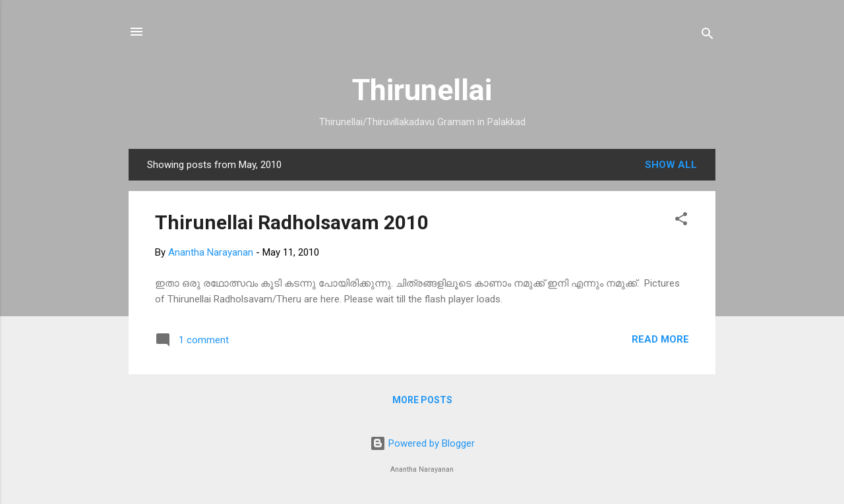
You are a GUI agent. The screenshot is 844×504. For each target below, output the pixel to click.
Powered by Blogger (422, 443)
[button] (681, 221)
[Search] (708, 36)
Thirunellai (422, 90)
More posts (422, 400)
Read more (660, 339)
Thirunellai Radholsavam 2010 (292, 222)
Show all (671, 165)
